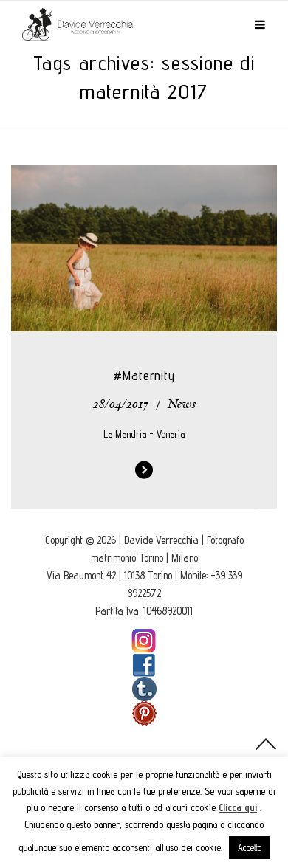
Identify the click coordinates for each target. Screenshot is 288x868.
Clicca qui (238, 807)
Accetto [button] (250, 847)
